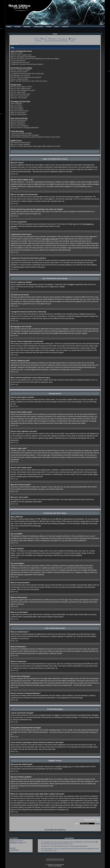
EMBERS (27, 27)
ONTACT (65, 27)
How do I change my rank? (20, 79)
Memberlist (53, 39)
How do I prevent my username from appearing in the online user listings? (35, 59)
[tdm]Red (59, 866)
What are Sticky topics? (18, 113)
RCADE (17, 27)
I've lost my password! (18, 61)
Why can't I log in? (17, 53)
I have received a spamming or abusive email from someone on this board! (35, 137)
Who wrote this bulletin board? (21, 143)
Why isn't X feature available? (20, 144)
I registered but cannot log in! (20, 62)
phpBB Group (67, 767)
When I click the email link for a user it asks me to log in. (29, 81)
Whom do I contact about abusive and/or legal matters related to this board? (36, 146)
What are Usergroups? (18, 124)
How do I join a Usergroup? (20, 126)
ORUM (49, 27)
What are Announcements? (20, 111)
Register (72, 39)
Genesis (50, 866)
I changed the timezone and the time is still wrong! (27, 74)
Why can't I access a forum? (20, 96)
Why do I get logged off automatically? (23, 57)
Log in (72, 41)
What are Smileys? (17, 107)
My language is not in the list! (20, 75)
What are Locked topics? (19, 115)
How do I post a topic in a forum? (22, 87)
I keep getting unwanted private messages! (25, 135)
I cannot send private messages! (21, 133)
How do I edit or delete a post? (21, 88)
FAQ (37, 39)
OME (9, 27)
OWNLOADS (38, 27)
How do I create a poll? (18, 92)
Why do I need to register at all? (21, 55)
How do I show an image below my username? (26, 77)
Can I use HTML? (16, 105)
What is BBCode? (17, 103)
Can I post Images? (17, 109)
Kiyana (55, 866)
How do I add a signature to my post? (23, 90)
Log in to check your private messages (55, 41)
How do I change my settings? (21, 70)
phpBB (52, 830)
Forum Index (15, 44)
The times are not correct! (19, 72)
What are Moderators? (18, 122)
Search (44, 39)
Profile (38, 41)
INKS (57, 27)
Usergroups (63, 39)
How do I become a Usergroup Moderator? (25, 128)
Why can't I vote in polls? (19, 98)
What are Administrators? (19, 120)
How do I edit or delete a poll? (21, 94)
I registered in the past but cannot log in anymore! (27, 64)
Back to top (14, 174)
